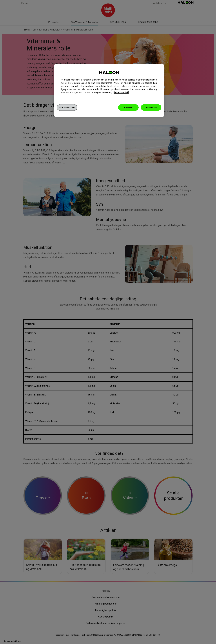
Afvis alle (128, 107)
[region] (109, 90)
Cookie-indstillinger (67, 107)
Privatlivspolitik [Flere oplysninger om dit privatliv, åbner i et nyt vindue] (121, 93)
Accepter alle (151, 107)
